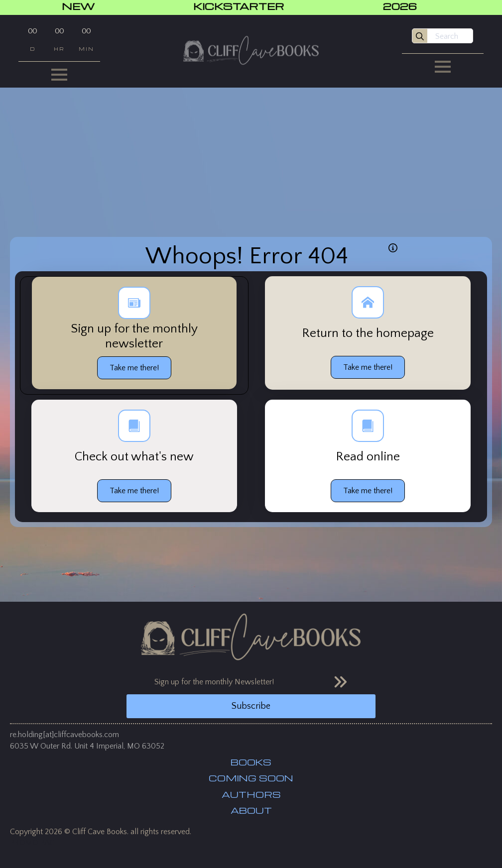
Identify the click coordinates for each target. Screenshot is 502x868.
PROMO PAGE (35, 843)
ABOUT (251, 810)
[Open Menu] (59, 75)
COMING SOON (251, 778)
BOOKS (251, 762)
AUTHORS (251, 794)
